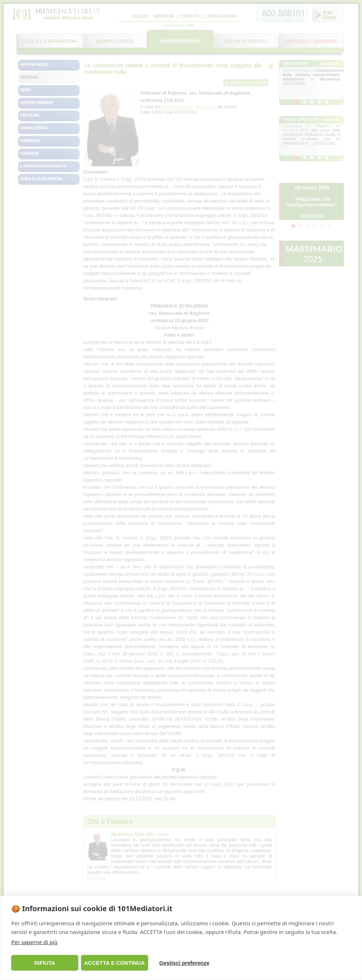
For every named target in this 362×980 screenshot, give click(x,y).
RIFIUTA (45, 963)
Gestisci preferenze (184, 963)
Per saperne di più (34, 942)
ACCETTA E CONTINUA (114, 963)
